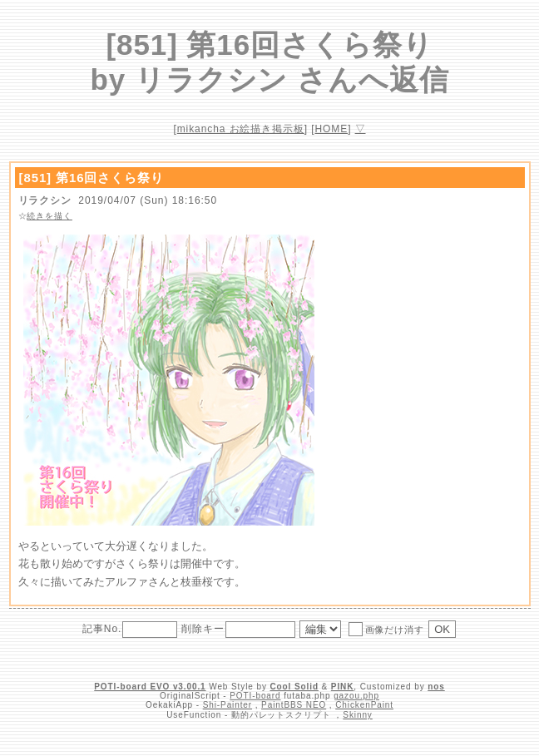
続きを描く (49, 216)
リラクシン (45, 200)
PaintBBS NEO (294, 705)
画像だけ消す (386, 629)
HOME (332, 129)
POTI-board (255, 696)
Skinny (357, 715)
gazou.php (356, 696)
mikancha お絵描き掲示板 (241, 129)
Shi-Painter (227, 705)
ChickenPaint (364, 705)
